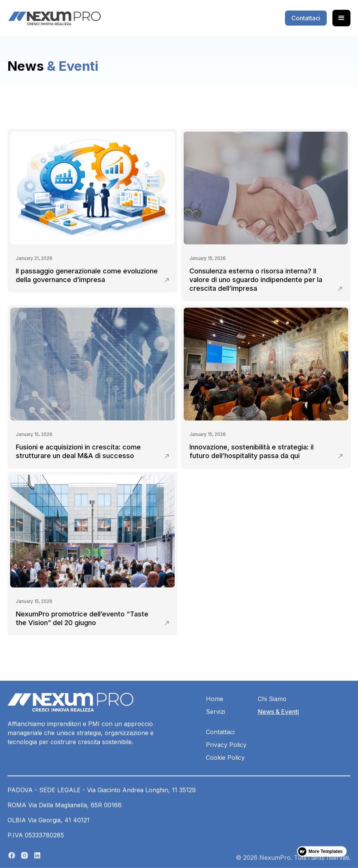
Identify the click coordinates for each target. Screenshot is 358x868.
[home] (54, 18)
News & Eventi (278, 734)
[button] (341, 18)
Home (215, 722)
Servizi (216, 734)
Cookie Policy (225, 780)
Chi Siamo (272, 722)
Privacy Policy (226, 768)
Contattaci (220, 755)
